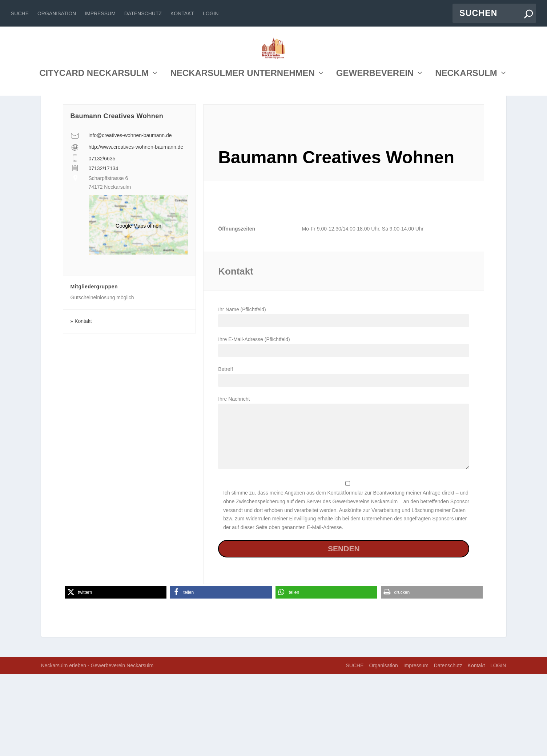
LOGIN (211, 13)
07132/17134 (104, 251)
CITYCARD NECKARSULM (94, 139)
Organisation (57, 13)
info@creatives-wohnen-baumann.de (130, 217)
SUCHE (20, 13)
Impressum (100, 13)
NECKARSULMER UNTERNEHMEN (242, 139)
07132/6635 (102, 241)
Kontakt (182, 13)
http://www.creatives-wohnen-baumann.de (136, 229)
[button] (116, 674)
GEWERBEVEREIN (375, 139)
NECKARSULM (466, 139)
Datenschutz (143, 13)
